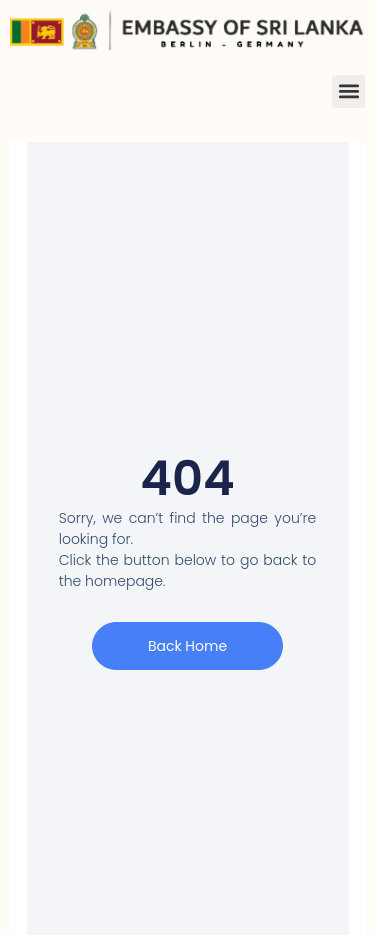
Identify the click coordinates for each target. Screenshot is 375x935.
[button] (348, 91)
